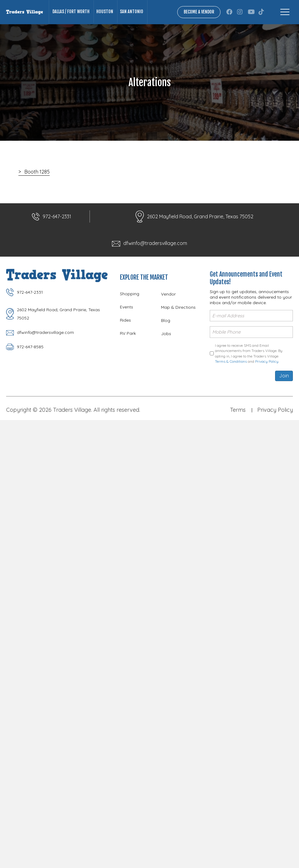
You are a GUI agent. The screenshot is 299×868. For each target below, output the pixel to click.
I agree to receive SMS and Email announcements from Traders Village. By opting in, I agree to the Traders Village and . (249, 353)
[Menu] (285, 12)
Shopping (130, 294)
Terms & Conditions (231, 361)
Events (126, 307)
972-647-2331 (57, 216)
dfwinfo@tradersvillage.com (155, 243)
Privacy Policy (267, 361)
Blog (166, 320)
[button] (229, 12)
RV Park (128, 333)
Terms (238, 410)
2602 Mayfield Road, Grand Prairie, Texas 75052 (200, 216)
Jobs (166, 334)
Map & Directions (178, 307)
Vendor (168, 294)
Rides (125, 320)
